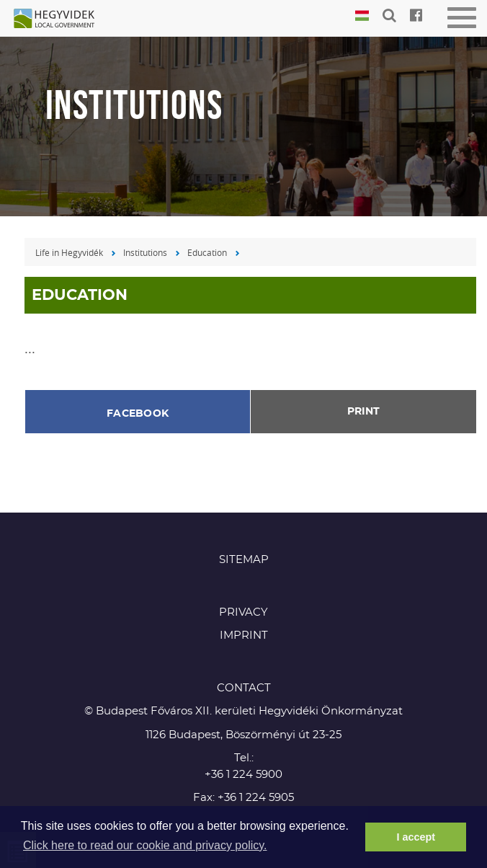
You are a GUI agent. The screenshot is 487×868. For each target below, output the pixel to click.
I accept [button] (416, 837)
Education (207, 252)
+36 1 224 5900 (243, 775)
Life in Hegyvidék (69, 252)
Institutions (145, 252)
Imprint (244, 635)
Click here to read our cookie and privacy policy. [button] (145, 845)
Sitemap (244, 560)
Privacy (243, 612)
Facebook (138, 414)
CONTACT (244, 688)
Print (363, 412)
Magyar (362, 16)
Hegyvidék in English (61, 19)
